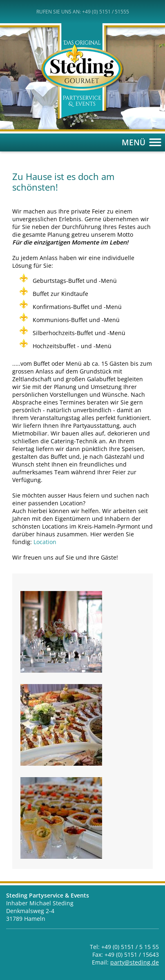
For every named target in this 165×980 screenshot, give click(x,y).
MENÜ (143, 142)
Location (45, 542)
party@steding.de (135, 962)
